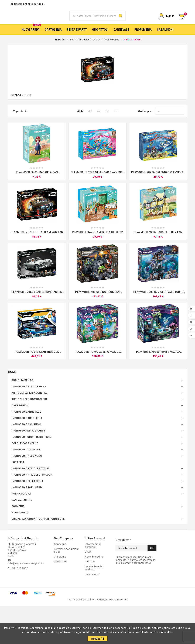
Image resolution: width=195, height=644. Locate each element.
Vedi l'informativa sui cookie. (154, 632)
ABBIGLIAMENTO (22, 418)
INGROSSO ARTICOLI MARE (29, 424)
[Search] (121, 35)
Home (12, 410)
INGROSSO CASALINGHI (27, 462)
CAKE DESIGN (20, 443)
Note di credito (94, 594)
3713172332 (20, 606)
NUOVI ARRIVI (20, 550)
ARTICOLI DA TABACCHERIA (29, 430)
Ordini (89, 589)
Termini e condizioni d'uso (66, 588)
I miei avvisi (92, 612)
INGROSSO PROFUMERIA (27, 525)
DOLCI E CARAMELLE (25, 481)
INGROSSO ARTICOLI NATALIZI (31, 506)
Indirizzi (90, 599)
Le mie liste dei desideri (94, 605)
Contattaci (61, 599)
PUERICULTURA (21, 531)
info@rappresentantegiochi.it (26, 601)
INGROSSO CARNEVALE (26, 449)
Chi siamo (60, 594)
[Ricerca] (93, 35)
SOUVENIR (18, 544)
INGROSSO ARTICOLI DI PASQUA (32, 512)
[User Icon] (166, 35)
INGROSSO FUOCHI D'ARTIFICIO (32, 475)
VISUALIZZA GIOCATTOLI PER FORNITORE (38, 556)
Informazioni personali (93, 583)
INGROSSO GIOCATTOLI (27, 487)
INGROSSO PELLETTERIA (27, 519)
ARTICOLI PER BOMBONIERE (30, 437)
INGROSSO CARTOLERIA (27, 456)
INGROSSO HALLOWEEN (27, 493)
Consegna (60, 582)
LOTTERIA (18, 500)
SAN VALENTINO (22, 538)
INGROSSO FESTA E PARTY (28, 468)
